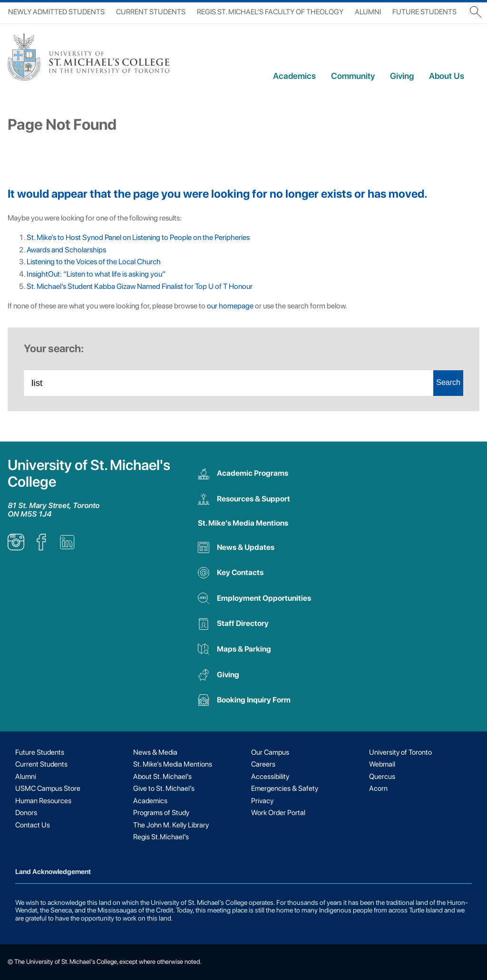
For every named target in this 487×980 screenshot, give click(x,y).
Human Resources (43, 801)
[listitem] (16, 548)
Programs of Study (161, 813)
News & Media (155, 752)
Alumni (368, 12)
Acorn (378, 788)
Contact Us (33, 825)
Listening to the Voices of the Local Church (94, 262)
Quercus (382, 777)
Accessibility (270, 777)
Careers (263, 764)
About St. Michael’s (162, 777)
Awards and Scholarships (66, 250)
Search (448, 382)
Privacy (262, 801)
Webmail (382, 764)
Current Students (151, 12)
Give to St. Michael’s (164, 788)
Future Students (424, 12)
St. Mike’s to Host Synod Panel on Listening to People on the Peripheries (140, 237)
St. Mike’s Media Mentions (243, 523)
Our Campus (270, 752)
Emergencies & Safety (285, 788)
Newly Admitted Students (56, 12)
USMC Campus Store (48, 788)
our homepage (230, 306)
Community (353, 76)
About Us (447, 76)
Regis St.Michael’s (161, 837)
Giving (402, 76)
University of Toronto (400, 752)
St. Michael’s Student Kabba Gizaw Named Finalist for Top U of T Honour (140, 286)
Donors (26, 813)
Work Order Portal (278, 813)
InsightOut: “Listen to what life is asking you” (96, 274)
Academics (294, 76)
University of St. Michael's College (89, 473)
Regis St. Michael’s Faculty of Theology (270, 12)
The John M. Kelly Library (171, 825)
